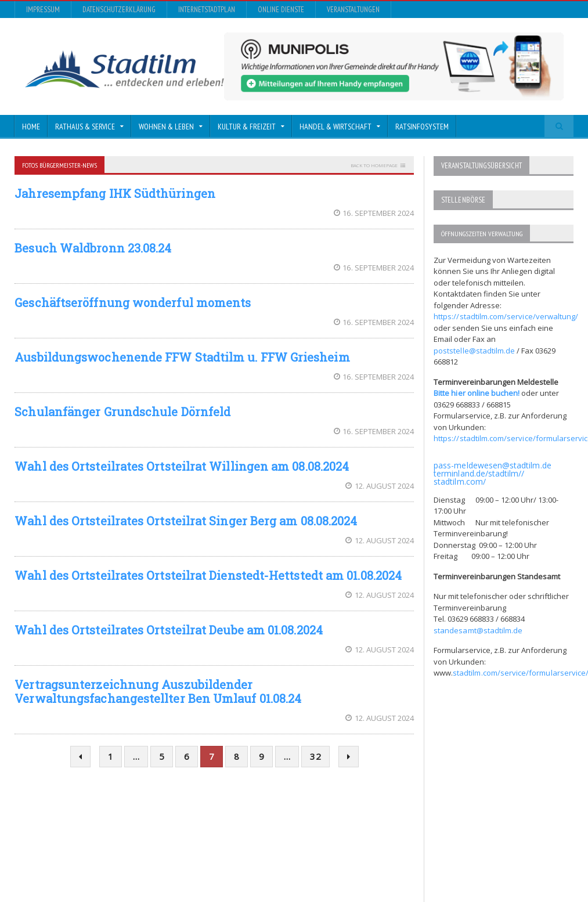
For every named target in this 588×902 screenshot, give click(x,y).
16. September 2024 (374, 213)
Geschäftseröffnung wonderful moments (132, 302)
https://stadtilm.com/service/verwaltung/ (505, 315)
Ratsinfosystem (422, 127)
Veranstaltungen (353, 10)
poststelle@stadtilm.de (474, 349)
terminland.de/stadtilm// (479, 472)
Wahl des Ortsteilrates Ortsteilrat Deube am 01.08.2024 (167, 630)
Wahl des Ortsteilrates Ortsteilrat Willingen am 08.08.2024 (180, 466)
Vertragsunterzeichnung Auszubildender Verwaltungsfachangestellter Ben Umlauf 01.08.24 (157, 691)
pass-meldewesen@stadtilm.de (492, 463)
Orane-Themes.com (249, 853)
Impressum (43, 10)
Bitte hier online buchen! (476, 392)
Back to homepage (374, 165)
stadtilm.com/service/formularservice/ (520, 672)
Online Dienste (281, 10)
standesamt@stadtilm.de (478, 629)
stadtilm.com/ (459, 480)
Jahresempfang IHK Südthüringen (114, 193)
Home (31, 127)
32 (315, 756)
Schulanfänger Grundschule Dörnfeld (122, 412)
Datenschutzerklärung (119, 10)
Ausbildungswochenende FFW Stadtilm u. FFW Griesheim (181, 357)
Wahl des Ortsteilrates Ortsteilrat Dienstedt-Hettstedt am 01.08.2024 (206, 575)
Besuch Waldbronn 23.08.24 (92, 248)
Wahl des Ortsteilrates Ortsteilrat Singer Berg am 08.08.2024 (184, 521)
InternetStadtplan (207, 10)
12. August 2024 (380, 486)
